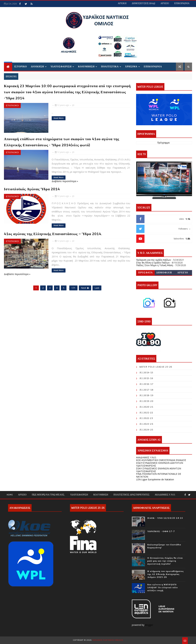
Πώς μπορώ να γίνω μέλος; (48, 495)
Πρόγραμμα (163, 143)
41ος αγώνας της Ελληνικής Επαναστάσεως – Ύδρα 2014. (53, 234)
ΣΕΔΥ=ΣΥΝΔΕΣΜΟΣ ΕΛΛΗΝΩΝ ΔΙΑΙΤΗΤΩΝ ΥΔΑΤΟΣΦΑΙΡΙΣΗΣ (160, 464)
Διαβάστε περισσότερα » (65, 181)
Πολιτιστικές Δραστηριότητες (131, 495)
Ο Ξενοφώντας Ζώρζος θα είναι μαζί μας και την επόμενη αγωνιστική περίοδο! (165, 561)
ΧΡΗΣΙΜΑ (131, 67)
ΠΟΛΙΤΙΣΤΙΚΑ (110, 67)
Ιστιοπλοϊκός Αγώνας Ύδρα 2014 (32, 189)
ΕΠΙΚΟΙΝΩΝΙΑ (182, 3)
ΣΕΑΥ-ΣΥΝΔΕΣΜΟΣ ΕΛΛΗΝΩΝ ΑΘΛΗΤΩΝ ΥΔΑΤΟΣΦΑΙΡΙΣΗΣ (159, 470)
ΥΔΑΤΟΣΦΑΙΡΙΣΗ (61, 67)
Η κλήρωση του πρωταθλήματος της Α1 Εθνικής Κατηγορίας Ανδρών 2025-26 (166, 574)
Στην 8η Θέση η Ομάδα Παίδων (153, 263)
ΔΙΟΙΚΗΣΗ (38, 67)
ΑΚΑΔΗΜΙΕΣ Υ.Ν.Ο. (146, 457)
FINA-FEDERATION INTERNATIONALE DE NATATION (159, 475)
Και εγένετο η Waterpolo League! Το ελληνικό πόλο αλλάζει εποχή (163, 588)
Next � (85, 288)
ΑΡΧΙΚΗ (122, 3)
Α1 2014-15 (146, 373)
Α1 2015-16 (146, 378)
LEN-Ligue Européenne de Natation (155, 479)
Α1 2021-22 (146, 413)
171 (73, 288)
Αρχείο (183, 273)
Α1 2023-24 (146, 424)
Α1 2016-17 (146, 384)
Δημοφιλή (164, 273)
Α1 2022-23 (146, 418)
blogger (149, 625)
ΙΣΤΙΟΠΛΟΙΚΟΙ (12, 105)
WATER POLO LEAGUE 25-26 (156, 367)
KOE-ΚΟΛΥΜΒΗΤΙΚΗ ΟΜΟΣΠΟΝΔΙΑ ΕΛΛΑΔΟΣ (161, 460)
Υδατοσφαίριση (79, 495)
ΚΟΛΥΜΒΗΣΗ (86, 67)
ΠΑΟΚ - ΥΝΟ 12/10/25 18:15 (165, 518)
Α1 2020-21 (146, 407)
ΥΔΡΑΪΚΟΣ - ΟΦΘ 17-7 (161, 531)
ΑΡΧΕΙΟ (165, 3)
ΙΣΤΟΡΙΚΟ (21, 67)
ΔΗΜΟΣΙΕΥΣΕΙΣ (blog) (144, 3)
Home (10, 495)
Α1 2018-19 (146, 395)
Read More (59, 118)
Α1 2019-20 (146, 401)
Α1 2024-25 (146, 430)
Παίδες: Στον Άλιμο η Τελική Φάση (155, 265)
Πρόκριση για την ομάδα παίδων (154, 260)
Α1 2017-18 (146, 390)
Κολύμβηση (101, 495)
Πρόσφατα (145, 273)
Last (97, 288)
